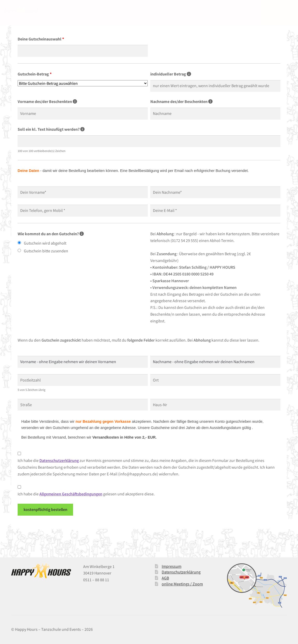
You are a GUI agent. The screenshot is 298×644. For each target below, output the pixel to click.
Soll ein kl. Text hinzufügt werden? (51, 129)
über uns (91, 10)
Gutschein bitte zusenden (46, 251)
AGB (165, 578)
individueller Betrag (171, 74)
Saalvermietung (164, 10)
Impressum (172, 566)
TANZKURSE (111, 10)
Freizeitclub (207, 10)
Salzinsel (187, 10)
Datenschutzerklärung (181, 572)
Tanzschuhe (139, 10)
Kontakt (226, 10)
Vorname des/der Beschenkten (47, 101)
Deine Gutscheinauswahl (41, 39)
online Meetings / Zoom (182, 584)
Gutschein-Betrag (35, 74)
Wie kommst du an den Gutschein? (51, 234)
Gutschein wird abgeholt (45, 243)
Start (75, 10)
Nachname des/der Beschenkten (181, 101)
